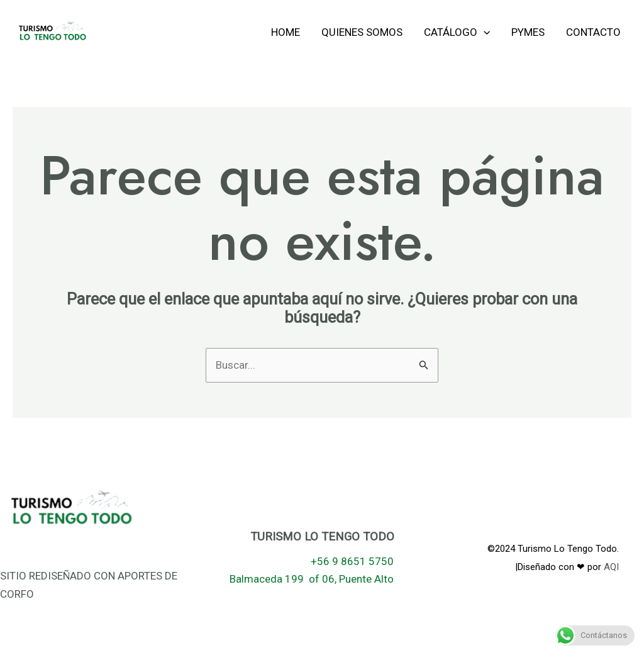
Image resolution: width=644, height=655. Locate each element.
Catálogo (457, 32)
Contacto (593, 32)
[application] (484, 32)
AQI (611, 567)
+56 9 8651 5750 (352, 561)
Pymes (528, 32)
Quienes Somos (362, 32)
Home (286, 32)
